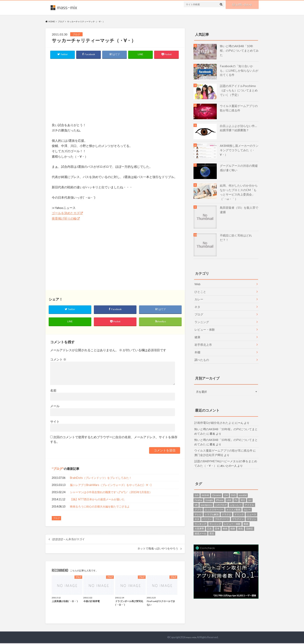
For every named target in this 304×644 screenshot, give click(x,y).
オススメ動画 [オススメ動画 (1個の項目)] (233, 502)
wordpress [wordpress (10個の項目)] (206, 498)
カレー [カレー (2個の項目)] (247, 502)
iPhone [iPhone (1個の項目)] (220, 493)
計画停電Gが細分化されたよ (212, 418)
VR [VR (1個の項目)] (196, 498)
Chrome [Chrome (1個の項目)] (216, 488)
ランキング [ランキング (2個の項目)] (200, 517)
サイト (55, 422)
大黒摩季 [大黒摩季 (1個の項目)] (199, 521)
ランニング (201, 319)
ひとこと (200, 290)
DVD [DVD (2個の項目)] (233, 488)
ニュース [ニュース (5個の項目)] (251, 507)
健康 (197, 333)
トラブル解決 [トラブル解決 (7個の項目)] (212, 507)
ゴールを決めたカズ (66, 213)
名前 (53, 391)
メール (55, 407)
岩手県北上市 (202, 340)
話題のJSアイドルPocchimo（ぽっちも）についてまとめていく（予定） (239, 90)
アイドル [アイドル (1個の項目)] (249, 498)
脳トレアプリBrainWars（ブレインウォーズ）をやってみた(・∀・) (111, 486)
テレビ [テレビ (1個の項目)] (198, 507)
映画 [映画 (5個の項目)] (225, 521)
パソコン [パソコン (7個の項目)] (207, 512)
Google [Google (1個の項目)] (209, 493)
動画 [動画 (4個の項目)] (246, 517)
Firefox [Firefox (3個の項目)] (198, 493)
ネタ (197, 305)
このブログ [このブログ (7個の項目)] (221, 498)
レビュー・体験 (204, 326)
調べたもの (201, 355)
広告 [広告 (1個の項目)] (209, 521)
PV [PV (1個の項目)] (236, 493)
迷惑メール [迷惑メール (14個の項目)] (200, 526)
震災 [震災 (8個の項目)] (212, 526)
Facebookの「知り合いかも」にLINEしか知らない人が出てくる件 (239, 70)
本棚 (197, 347)
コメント (58, 360)
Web (197, 283)
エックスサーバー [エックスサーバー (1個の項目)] (214, 502)
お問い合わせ (242, 4)
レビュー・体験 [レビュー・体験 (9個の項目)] (232, 517)
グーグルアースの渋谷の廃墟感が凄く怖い (239, 168)
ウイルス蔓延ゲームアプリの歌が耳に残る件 (239, 108)
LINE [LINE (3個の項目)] (229, 493)
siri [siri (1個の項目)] (250, 493)
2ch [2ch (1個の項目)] (197, 488)
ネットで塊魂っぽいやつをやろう (158, 549)
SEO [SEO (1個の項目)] (243, 493)
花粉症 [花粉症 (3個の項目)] (250, 521)
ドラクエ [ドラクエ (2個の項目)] (226, 507)
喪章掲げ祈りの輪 (64, 218)
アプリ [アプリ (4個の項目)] (198, 502)
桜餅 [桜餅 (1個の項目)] (233, 521)
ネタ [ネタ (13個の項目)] (197, 512)
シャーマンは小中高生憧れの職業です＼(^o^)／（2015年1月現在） (111, 493)
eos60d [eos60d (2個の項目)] (243, 488)
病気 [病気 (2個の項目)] (241, 521)
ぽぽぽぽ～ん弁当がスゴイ (68, 540)
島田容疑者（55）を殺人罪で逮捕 (239, 209)
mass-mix (191, 638)
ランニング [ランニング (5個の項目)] (215, 517)
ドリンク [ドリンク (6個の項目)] (239, 507)
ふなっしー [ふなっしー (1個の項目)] (236, 498)
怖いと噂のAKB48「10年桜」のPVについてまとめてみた (238, 48)
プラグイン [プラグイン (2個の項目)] (238, 512)
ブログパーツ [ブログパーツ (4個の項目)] (222, 512)
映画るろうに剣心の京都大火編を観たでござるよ (100, 507)
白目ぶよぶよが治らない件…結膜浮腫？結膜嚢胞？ (238, 128)
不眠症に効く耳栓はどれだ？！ (239, 234)
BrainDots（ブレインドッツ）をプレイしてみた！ (101, 479)
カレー (198, 297)
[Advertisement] (115, 90)
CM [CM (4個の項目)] (226, 488)
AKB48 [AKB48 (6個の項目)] (205, 488)
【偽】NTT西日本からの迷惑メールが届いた (97, 500)
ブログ (58, 469)
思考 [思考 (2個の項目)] (217, 521)
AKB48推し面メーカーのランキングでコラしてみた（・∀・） (239, 148)
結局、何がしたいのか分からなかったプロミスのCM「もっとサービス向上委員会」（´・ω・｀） (239, 192)
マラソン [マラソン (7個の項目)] (251, 512)
